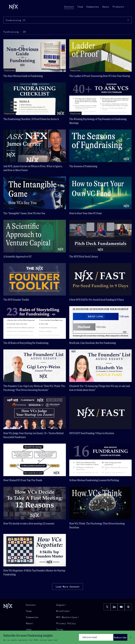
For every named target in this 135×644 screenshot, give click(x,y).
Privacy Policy (66, 623)
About (106, 7)
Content (69, 7)
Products (119, 7)
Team (80, 7)
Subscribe (120, 637)
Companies (93, 7)
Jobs (29, 629)
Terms (60, 629)
